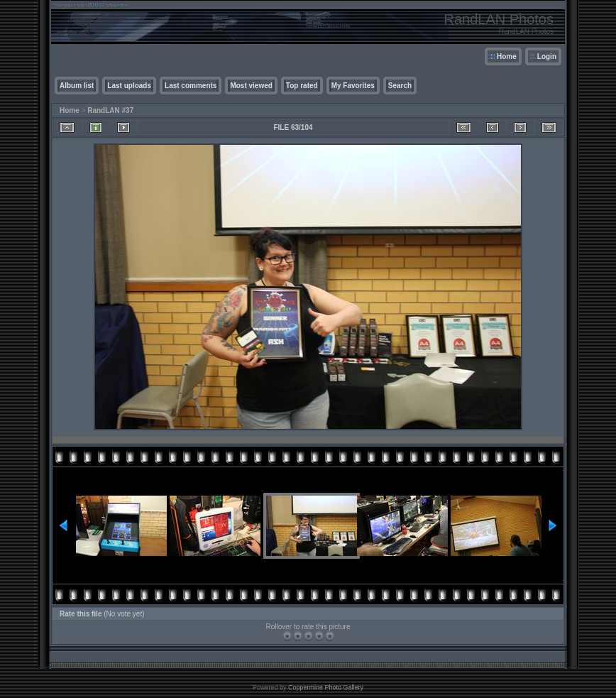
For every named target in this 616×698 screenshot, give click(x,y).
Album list (77, 86)
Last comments (191, 86)
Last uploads (129, 86)
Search (400, 86)
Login (547, 56)
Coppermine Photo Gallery (326, 687)
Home (507, 56)
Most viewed (251, 86)
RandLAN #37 (110, 110)
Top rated (302, 86)
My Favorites (353, 86)
